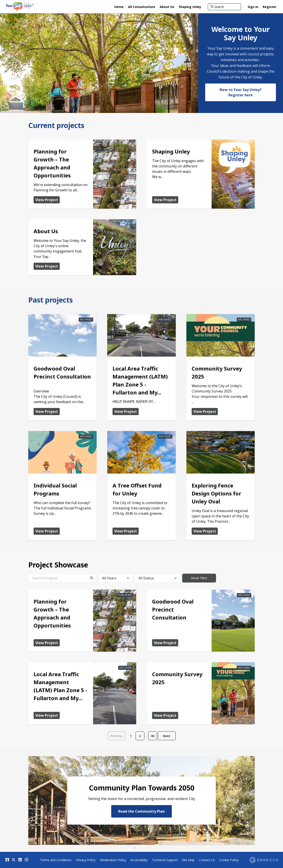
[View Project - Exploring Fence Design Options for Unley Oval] (221, 485)
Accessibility (139, 860)
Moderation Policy (113, 860)
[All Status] (157, 578)
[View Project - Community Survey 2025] (221, 367)
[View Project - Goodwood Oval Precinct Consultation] (62, 367)
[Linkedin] (20, 860)
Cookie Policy (229, 860)
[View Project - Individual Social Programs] (62, 485)
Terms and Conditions (56, 860)
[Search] (224, 7)
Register (270, 7)
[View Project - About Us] (82, 247)
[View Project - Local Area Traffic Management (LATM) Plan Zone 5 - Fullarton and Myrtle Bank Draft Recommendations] (141, 367)
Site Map (188, 860)
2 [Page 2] (140, 736)
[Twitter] (13, 860)
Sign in (253, 7)
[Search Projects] (62, 578)
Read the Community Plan (141, 811)
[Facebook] (7, 860)
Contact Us (207, 860)
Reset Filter (199, 578)
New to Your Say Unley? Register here (241, 92)
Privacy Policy (86, 860)
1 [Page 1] (131, 736)
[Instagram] (26, 860)
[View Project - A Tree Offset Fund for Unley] (141, 485)
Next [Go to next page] (167, 736)
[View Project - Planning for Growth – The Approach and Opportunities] (82, 174)
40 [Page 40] (153, 736)
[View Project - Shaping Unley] (201, 174)
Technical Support (165, 860)
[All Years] (115, 578)
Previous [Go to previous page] (117, 736)
